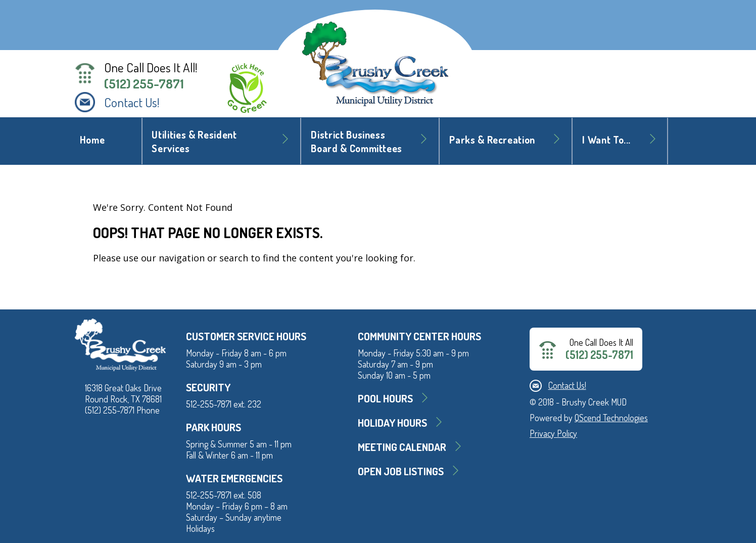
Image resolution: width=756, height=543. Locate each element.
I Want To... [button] (606, 140)
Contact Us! (132, 102)
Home (92, 140)
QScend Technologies (611, 418)
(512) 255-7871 (144, 83)
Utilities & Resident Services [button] (194, 142)
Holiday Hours (392, 422)
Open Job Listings (401, 471)
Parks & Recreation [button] (492, 140)
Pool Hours (385, 398)
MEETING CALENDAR (402, 447)
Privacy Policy (553, 433)
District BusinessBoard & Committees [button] (357, 142)
